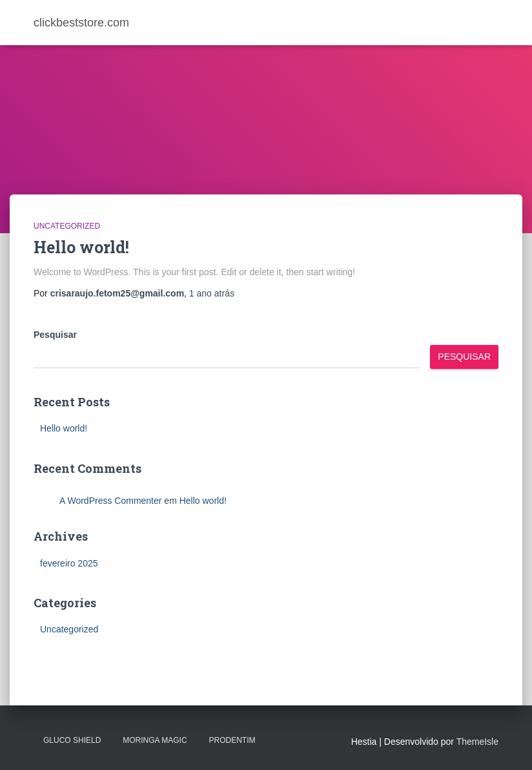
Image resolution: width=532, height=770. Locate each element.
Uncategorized (67, 226)
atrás (212, 293)
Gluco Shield (72, 740)
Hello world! (81, 247)
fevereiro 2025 (69, 563)
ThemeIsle (477, 742)
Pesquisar (55, 335)
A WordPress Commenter (110, 501)
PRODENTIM (232, 740)
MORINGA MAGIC (155, 740)
